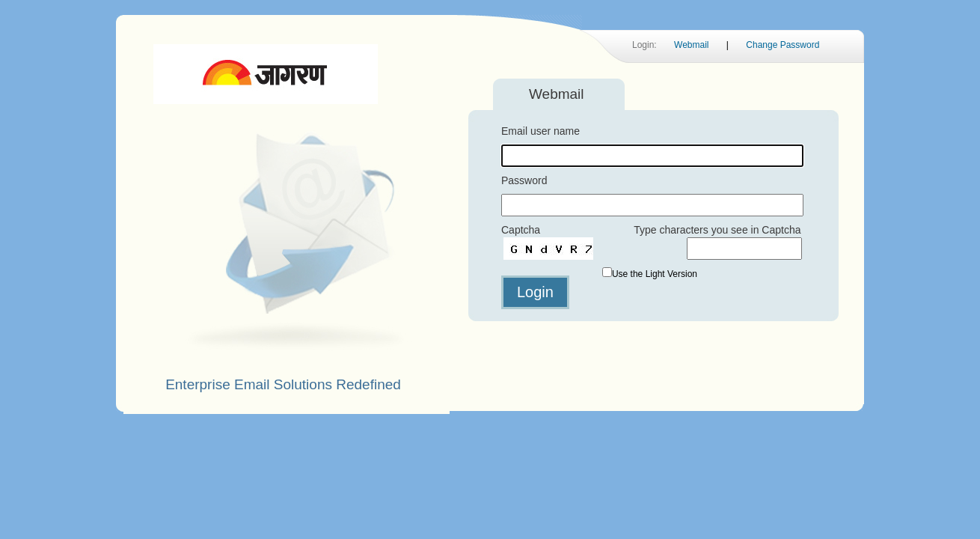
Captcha (521, 230)
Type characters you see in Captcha (717, 230)
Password (524, 180)
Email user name (540, 131)
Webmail (691, 45)
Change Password (783, 45)
